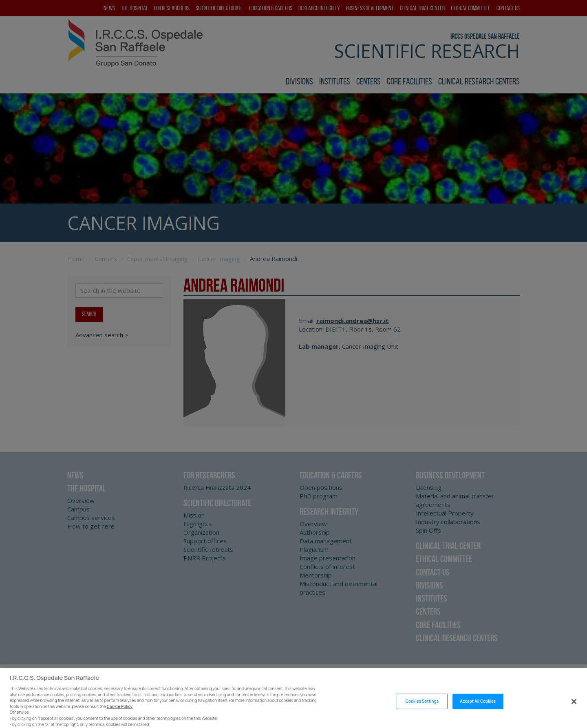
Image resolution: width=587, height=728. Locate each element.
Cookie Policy (120, 714)
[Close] (574, 709)
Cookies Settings (422, 709)
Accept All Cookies (478, 709)
